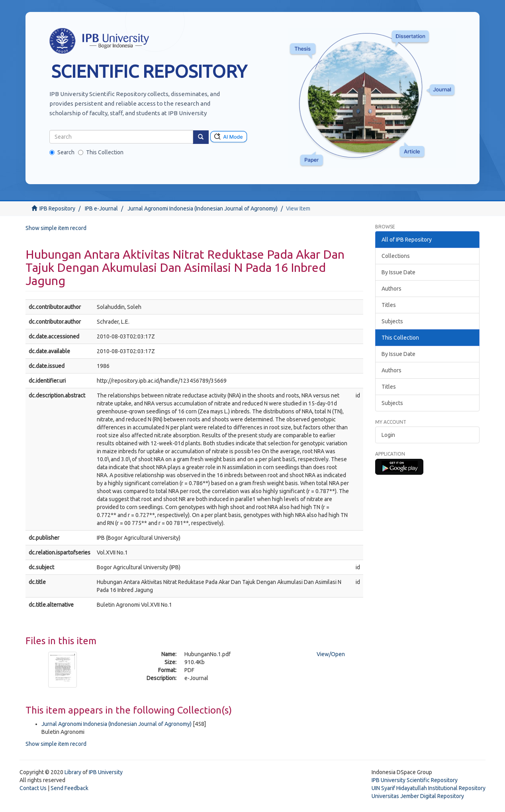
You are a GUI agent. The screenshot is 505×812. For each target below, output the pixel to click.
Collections (396, 256)
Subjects (392, 321)
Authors (391, 289)
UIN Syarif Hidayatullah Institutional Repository (429, 788)
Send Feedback (69, 788)
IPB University (106, 772)
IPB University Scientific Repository (415, 780)
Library (73, 772)
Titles (389, 305)
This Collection (101, 152)
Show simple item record (56, 228)
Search (62, 152)
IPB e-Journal (101, 208)
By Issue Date (398, 272)
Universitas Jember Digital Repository (418, 796)
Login (388, 435)
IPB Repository (57, 208)
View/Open (331, 654)
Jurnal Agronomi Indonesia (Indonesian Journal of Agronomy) (203, 208)
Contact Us (33, 788)
